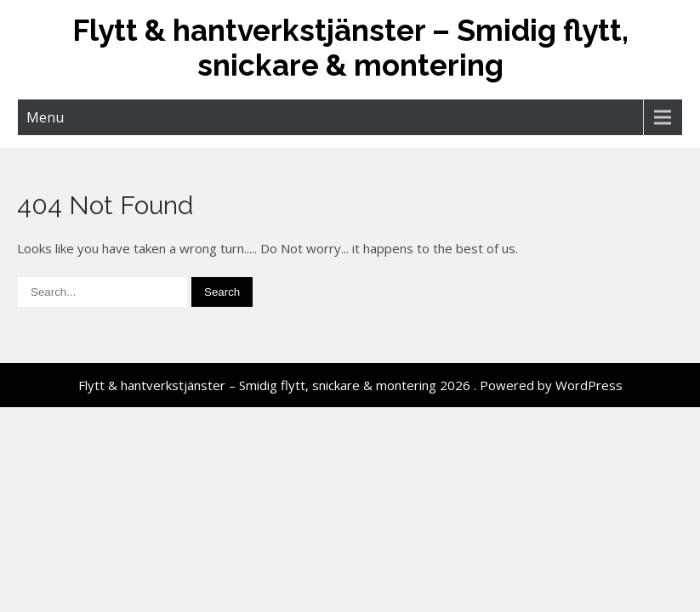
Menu (45, 117)
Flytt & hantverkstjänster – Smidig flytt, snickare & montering (350, 48)
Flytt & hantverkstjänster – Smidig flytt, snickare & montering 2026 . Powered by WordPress (350, 385)
